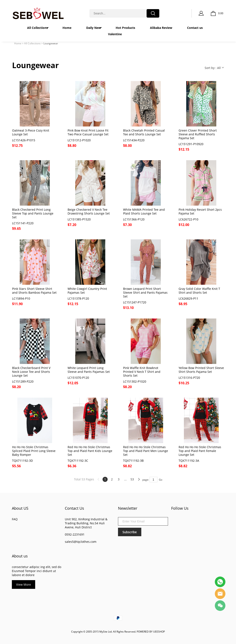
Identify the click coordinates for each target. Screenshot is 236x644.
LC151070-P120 (78, 378)
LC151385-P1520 (79, 219)
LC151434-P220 (134, 140)
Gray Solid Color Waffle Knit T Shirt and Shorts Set (199, 291)
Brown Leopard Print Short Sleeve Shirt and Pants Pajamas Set (145, 293)
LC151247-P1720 (135, 302)
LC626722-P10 (188, 219)
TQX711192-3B (133, 461)
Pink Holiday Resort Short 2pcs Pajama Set (200, 212)
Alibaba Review (161, 28)
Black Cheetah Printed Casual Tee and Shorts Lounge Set (144, 132)
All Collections (37, 28)
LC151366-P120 (134, 219)
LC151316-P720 (189, 378)
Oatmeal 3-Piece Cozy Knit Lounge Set (31, 132)
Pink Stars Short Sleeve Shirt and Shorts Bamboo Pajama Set (34, 291)
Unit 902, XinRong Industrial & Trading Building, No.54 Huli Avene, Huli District (86, 523)
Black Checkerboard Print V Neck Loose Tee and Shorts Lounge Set (31, 372)
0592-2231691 (75, 534)
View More (24, 584)
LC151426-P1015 (24, 140)
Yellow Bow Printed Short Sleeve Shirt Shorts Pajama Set (201, 370)
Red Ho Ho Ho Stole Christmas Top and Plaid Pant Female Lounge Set (200, 451)
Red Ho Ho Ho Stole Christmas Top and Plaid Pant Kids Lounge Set (90, 451)
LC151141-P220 (23, 223)
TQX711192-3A (189, 461)
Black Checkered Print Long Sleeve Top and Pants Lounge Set (33, 213)
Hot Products (125, 28)
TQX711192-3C (78, 461)
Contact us (195, 28)
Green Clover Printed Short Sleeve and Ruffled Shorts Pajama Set (198, 134)
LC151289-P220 (23, 382)
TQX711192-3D (22, 461)
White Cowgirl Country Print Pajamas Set (87, 291)
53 (132, 479)
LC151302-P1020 (135, 382)
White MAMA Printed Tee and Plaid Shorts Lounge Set (144, 212)
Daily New (94, 28)
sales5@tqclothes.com (81, 542)
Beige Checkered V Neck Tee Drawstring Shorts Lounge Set (89, 212)
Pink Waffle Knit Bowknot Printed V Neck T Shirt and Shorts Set (142, 372)
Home (67, 28)
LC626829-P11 (188, 299)
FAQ (15, 519)
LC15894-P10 (21, 299)
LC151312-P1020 (79, 140)
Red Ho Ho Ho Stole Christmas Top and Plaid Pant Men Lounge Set (146, 451)
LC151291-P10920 (191, 144)
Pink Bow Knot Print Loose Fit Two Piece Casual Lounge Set (88, 132)
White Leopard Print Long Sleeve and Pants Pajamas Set (89, 370)
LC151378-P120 (78, 299)
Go (161, 480)
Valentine (115, 34)
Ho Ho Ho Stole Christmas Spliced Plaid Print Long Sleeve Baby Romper (34, 451)
